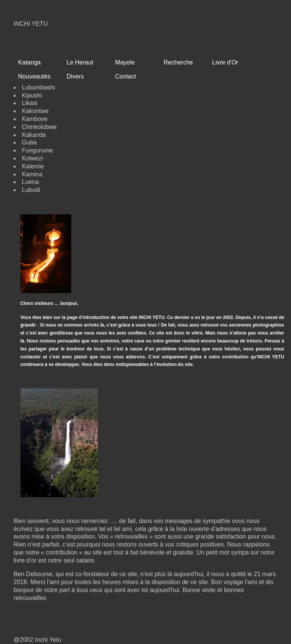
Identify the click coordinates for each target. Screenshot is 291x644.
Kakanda (34, 135)
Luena (31, 182)
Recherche (178, 62)
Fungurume (38, 150)
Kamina (32, 174)
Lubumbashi (38, 87)
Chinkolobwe (39, 127)
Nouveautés (34, 76)
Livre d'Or (225, 62)
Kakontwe (35, 111)
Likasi (30, 103)
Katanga (30, 62)
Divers (75, 76)
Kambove (35, 119)
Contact (126, 76)
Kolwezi (32, 158)
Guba (29, 142)
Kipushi (32, 95)
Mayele (125, 62)
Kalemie (33, 166)
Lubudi (31, 190)
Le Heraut (80, 62)
